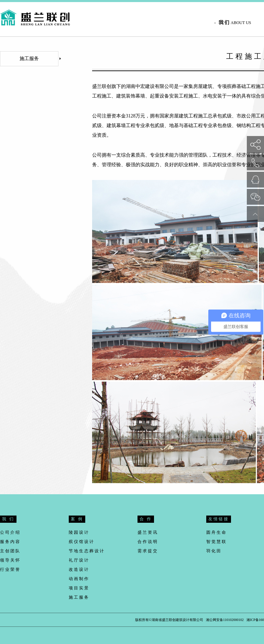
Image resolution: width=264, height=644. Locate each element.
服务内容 (10, 542)
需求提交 (148, 551)
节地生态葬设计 (87, 551)
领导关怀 (10, 560)
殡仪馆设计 (82, 542)
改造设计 (79, 569)
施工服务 (39, 59)
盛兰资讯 (148, 532)
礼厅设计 (79, 560)
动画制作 (79, 579)
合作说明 (148, 542)
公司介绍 (10, 532)
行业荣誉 (10, 569)
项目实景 (79, 588)
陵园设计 (79, 532)
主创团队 (10, 551)
